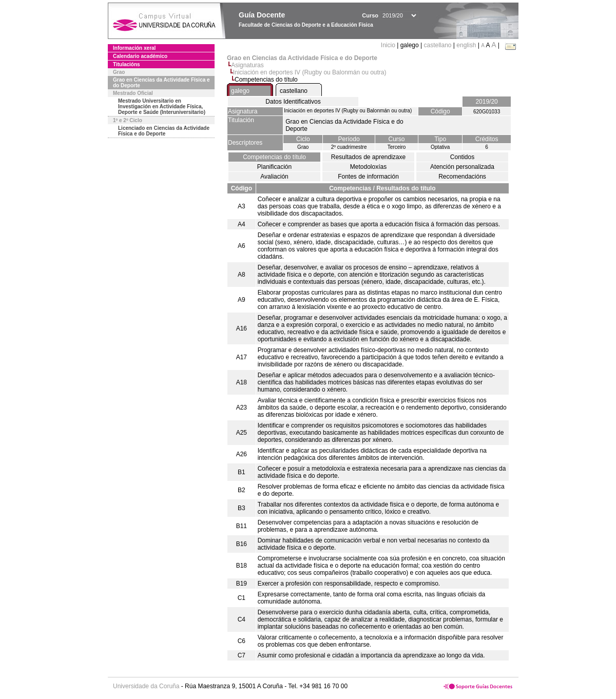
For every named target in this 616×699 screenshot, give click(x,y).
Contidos (462, 157)
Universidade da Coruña (146, 686)
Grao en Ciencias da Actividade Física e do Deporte (161, 83)
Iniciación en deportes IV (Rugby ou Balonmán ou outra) (310, 72)
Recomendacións (462, 177)
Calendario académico (140, 56)
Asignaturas (247, 65)
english (466, 45)
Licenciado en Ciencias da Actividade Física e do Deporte (164, 131)
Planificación (274, 167)
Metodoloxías (368, 167)
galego (240, 91)
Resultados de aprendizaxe (368, 157)
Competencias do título (274, 157)
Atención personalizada (462, 167)
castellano (437, 45)
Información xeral (134, 48)
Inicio (389, 45)
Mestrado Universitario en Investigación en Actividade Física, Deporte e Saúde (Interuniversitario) (162, 106)
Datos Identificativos (293, 102)
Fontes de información (368, 177)
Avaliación (274, 177)
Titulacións (127, 64)
